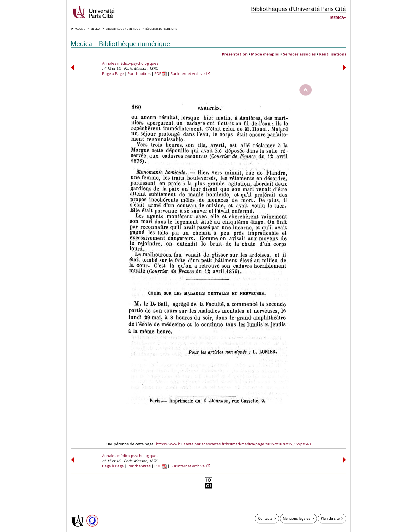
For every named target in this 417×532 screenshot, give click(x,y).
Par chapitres (139, 74)
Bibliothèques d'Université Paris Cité (298, 9)
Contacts (265, 518)
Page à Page (113, 74)
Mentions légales (297, 518)
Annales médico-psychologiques (130, 63)
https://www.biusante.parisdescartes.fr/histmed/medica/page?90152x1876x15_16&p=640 (233, 444)
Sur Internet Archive (188, 74)
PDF (161, 74)
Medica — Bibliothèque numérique (120, 44)
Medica (337, 18)
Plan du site (330, 518)
